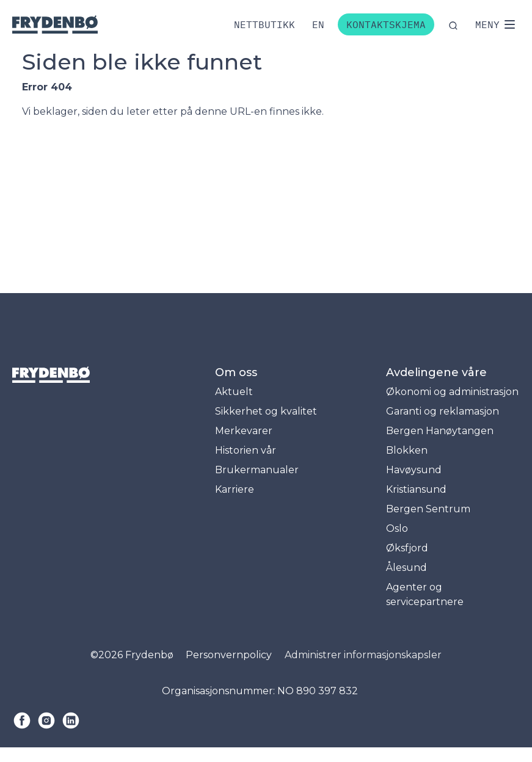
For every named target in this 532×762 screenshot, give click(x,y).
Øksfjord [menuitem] (407, 548)
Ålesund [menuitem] (406, 568)
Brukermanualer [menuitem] (257, 470)
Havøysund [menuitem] (414, 470)
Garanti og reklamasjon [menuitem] (443, 411)
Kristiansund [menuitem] (416, 489)
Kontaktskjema (386, 24)
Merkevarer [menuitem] (244, 431)
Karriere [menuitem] (235, 489)
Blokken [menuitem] (407, 450)
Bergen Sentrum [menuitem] (428, 509)
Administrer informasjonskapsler (363, 655)
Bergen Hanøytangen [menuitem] (440, 431)
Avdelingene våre (436, 372)
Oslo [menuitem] (397, 528)
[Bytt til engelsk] (318, 24)
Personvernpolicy (229, 655)
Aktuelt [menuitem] (234, 392)
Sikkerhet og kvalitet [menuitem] (266, 411)
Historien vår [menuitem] (246, 450)
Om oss (236, 372)
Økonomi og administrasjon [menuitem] (452, 392)
